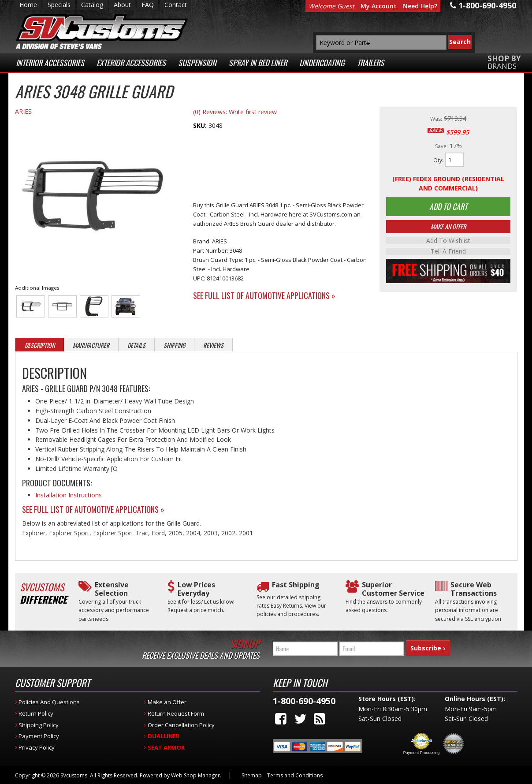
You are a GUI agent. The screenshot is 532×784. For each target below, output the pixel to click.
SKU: (201, 125)
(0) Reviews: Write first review (235, 112)
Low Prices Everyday (196, 589)
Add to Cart (448, 207)
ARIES (23, 111)
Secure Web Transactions (474, 589)
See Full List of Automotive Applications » (264, 295)
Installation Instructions (69, 495)
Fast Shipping (296, 585)
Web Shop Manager (195, 775)
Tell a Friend (448, 253)
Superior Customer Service (393, 589)
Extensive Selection (112, 589)
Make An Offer (448, 228)
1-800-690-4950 (304, 701)
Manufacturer (91, 345)
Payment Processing (422, 753)
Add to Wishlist (448, 242)
